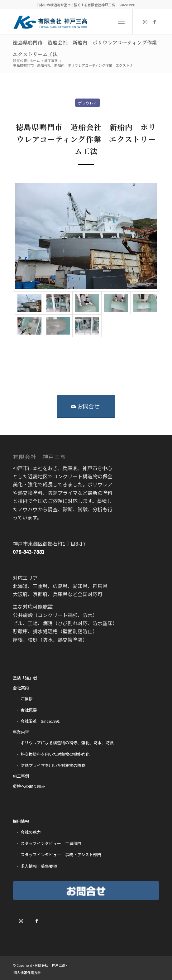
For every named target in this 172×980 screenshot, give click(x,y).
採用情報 (21, 821)
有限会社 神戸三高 (50, 965)
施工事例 (21, 776)
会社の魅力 (31, 832)
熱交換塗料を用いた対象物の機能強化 (55, 754)
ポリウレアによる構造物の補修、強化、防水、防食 (67, 743)
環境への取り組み (29, 786)
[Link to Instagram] (145, 22)
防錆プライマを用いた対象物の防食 (53, 765)
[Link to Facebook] (155, 22)
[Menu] (121, 22)
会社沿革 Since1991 (40, 721)
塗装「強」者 (25, 678)
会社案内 (21, 688)
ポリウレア (88, 103)
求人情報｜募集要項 (39, 866)
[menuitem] (27, 973)
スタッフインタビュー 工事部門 (51, 843)
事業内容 (21, 732)
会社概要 (29, 710)
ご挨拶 (27, 699)
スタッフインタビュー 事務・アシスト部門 (61, 854)
